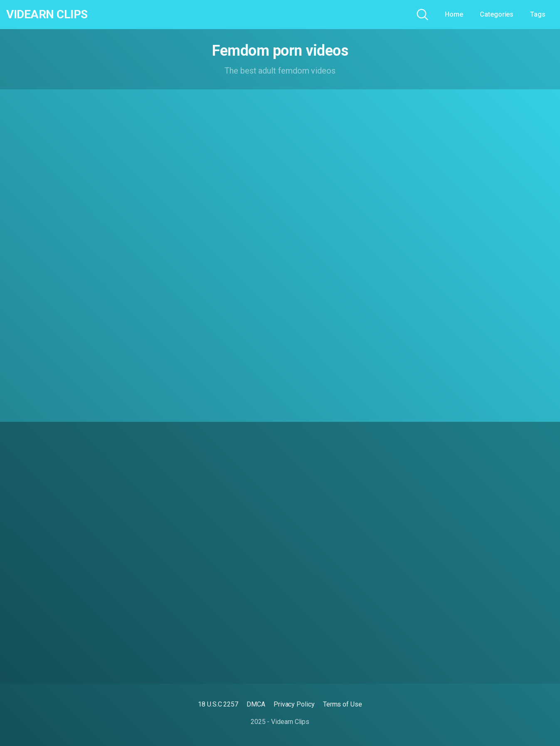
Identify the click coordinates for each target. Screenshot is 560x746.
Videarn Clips (47, 15)
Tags (538, 14)
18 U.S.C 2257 (218, 704)
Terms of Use (343, 704)
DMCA (256, 704)
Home (454, 14)
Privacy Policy (294, 704)
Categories (497, 14)
